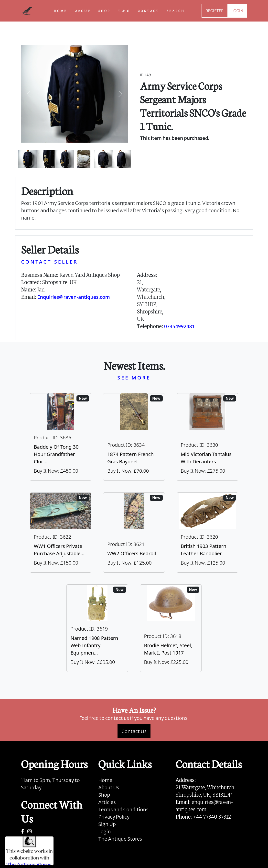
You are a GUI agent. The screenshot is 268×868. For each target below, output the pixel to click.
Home (105, 780)
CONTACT (148, 11)
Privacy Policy (114, 817)
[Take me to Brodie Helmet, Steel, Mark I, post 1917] (171, 628)
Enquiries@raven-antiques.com (73, 297)
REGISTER (214, 11)
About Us (109, 787)
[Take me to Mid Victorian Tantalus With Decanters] (208, 437)
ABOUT (83, 11)
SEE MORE (134, 378)
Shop (104, 795)
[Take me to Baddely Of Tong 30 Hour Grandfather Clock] (61, 437)
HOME (60, 11)
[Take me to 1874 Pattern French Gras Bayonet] (134, 437)
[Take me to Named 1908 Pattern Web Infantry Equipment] (97, 628)
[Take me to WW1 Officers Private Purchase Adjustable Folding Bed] (61, 533)
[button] (29, 94)
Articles (107, 802)
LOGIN (237, 11)
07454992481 (180, 326)
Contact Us (134, 731)
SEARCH (176, 11)
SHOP (104, 11)
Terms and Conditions (123, 809)
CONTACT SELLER (50, 262)
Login (105, 831)
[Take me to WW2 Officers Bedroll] (134, 533)
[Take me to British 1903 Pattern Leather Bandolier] (208, 533)
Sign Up (107, 824)
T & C (124, 11)
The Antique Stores (120, 839)
